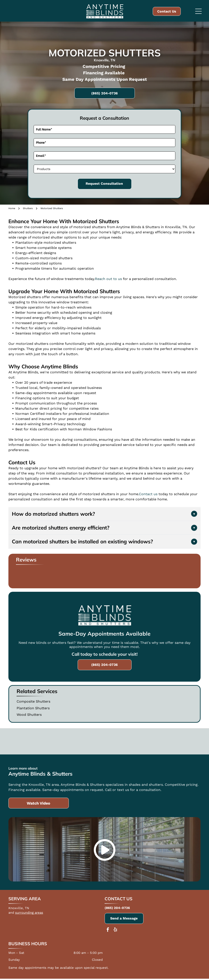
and (11, 913)
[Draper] (104, 741)
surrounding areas (29, 913)
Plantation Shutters (33, 708)
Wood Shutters (29, 715)
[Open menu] (198, 11)
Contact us (148, 494)
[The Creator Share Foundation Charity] (149, 741)
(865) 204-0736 (117, 908)
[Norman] (60, 741)
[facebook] (108, 930)
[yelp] (115, 930)
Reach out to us (108, 279)
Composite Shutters (33, 701)
